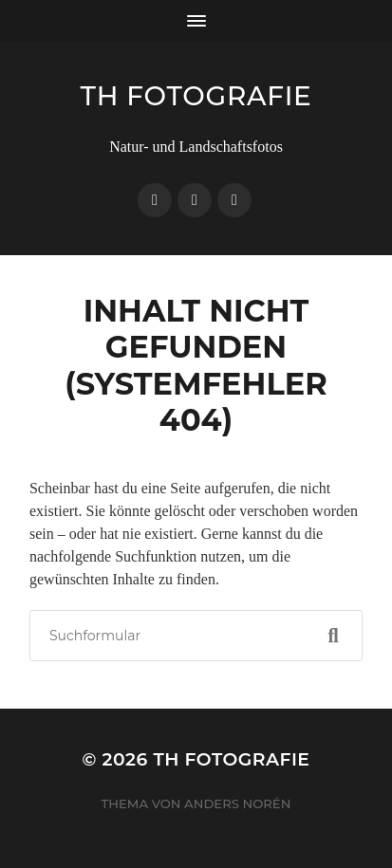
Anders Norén (237, 803)
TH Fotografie (196, 96)
